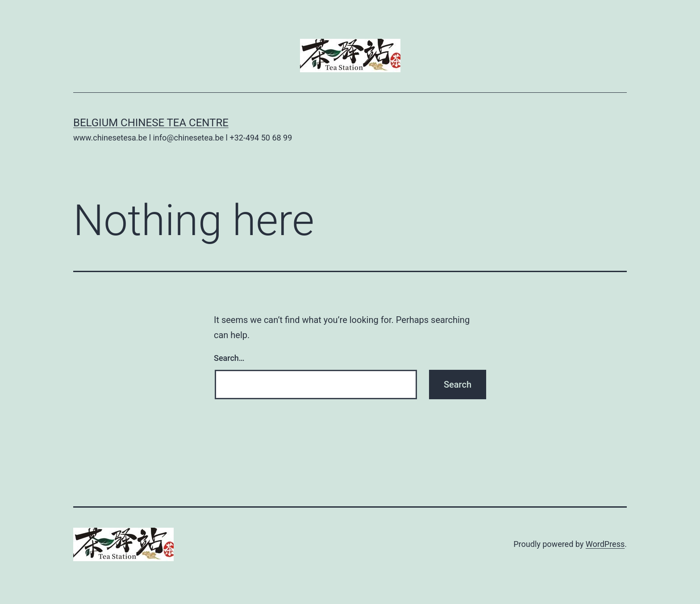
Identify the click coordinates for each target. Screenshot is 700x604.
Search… (229, 358)
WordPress (605, 544)
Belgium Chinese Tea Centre (151, 123)
